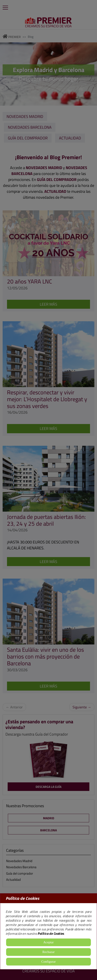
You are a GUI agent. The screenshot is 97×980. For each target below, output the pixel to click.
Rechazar (48, 952)
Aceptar (48, 942)
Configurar (48, 962)
